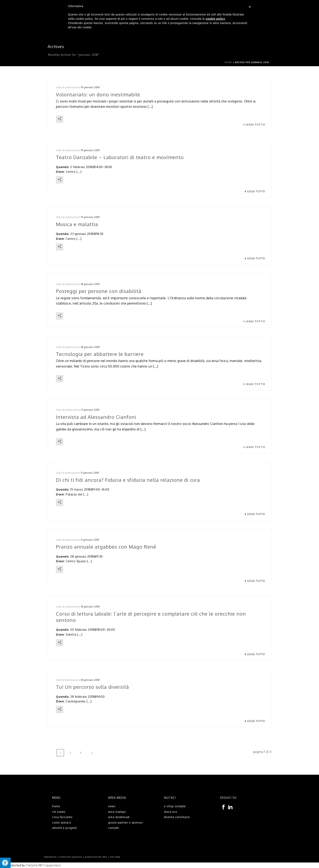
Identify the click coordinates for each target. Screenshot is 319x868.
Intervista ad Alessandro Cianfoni (96, 417)
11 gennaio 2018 (90, 473)
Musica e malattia (77, 224)
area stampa (117, 812)
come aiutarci (62, 822)
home (56, 806)
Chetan (30, 865)
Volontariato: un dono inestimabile (98, 94)
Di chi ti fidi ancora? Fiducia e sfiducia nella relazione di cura (128, 480)
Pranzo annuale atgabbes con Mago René (106, 547)
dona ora (170, 812)
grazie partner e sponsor (126, 822)
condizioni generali (70, 857)
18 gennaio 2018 (90, 284)
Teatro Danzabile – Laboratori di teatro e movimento (120, 157)
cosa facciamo (62, 817)
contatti (114, 828)
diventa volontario (177, 817)
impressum (50, 857)
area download (119, 817)
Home (228, 62)
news (112, 806)
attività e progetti (64, 828)
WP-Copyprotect (49, 865)
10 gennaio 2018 (90, 607)
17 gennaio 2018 (90, 410)
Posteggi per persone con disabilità (99, 291)
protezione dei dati (96, 857)
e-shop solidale (175, 806)
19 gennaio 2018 (90, 87)
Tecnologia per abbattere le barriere (100, 354)
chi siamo (59, 812)
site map (115, 857)
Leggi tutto (254, 125)
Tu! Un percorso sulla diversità (92, 687)
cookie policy (215, 19)
